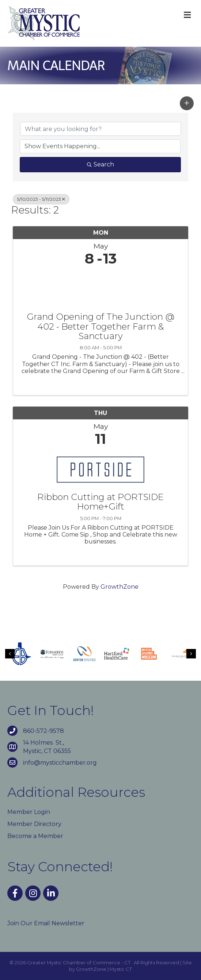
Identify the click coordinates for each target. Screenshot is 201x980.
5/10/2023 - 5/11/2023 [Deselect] (41, 199)
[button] (187, 103)
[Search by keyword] (100, 129)
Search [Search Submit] (100, 164)
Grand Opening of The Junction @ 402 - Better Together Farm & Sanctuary (100, 326)
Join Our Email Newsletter (46, 923)
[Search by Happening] (100, 146)
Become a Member (35, 836)
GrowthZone (120, 587)
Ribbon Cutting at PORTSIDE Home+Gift (100, 502)
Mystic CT (121, 969)
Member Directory (34, 824)
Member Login (29, 812)
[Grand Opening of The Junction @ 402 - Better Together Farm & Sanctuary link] (100, 287)
